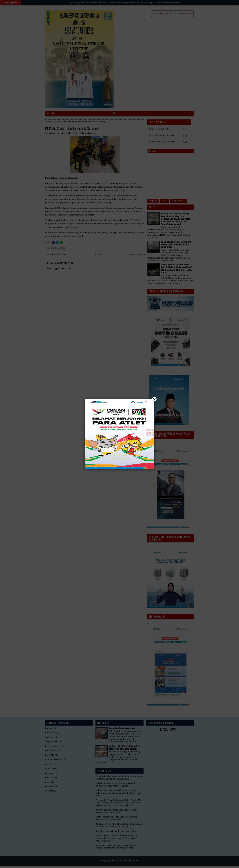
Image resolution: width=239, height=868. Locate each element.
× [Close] (154, 399)
